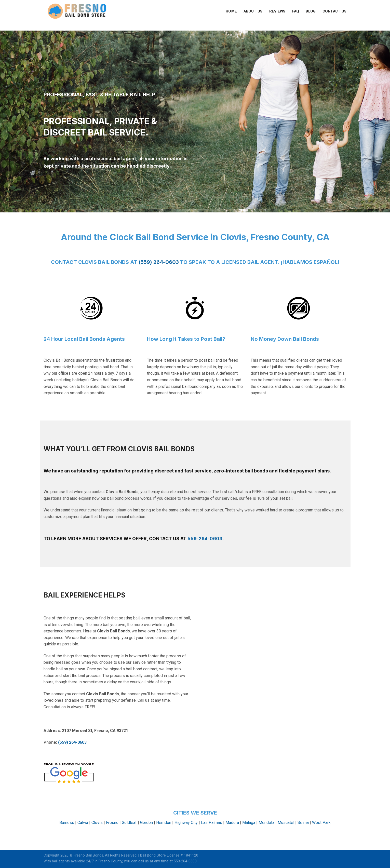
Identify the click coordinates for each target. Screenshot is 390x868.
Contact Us (335, 11)
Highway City (186, 823)
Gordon (146, 823)
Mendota (266, 823)
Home (231, 11)
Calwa (83, 823)
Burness (67, 823)
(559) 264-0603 (159, 262)
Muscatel (286, 823)
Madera (232, 823)
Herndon (164, 823)
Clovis (97, 823)
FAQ (296, 11)
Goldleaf (129, 823)
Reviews (277, 11)
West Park (321, 823)
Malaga (249, 823)
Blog (311, 11)
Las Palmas (212, 823)
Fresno (112, 823)
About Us (253, 11)
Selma (303, 823)
